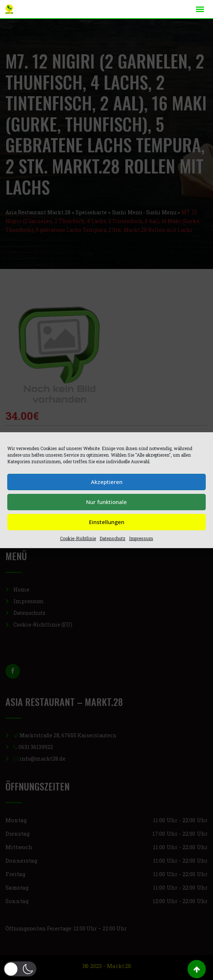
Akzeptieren (107, 482)
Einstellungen (107, 522)
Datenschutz (112, 538)
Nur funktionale (106, 502)
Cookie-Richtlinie (78, 538)
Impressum (141, 538)
